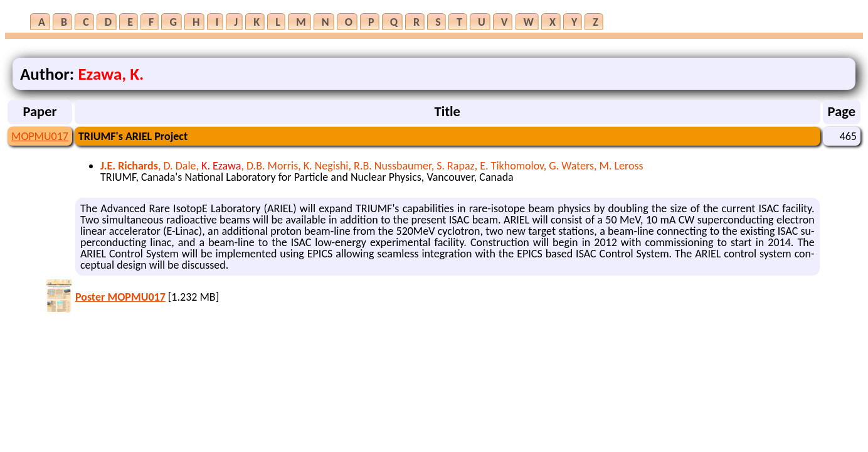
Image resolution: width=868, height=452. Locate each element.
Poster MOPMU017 (120, 297)
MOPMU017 (40, 136)
